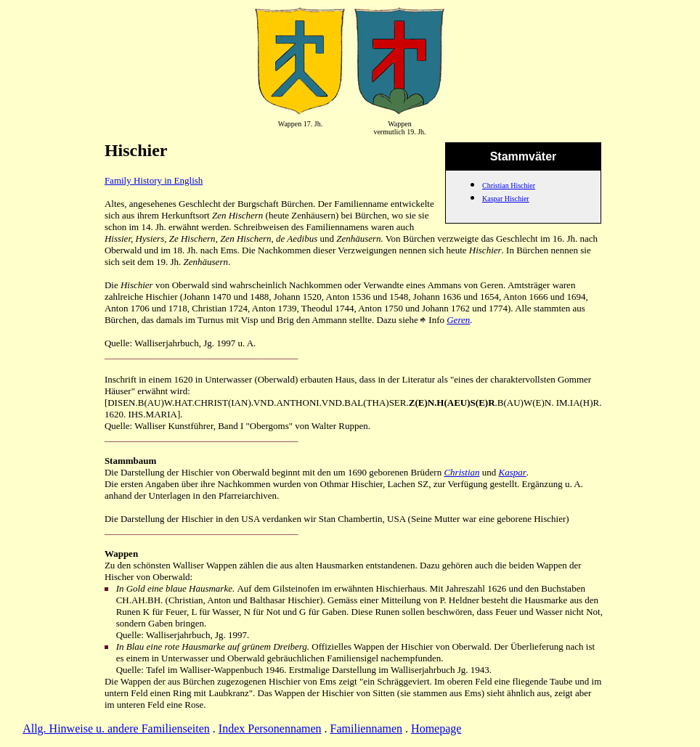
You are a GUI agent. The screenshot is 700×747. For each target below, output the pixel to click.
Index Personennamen (270, 728)
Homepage (436, 728)
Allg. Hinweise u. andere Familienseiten (116, 728)
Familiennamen (367, 728)
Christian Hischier (509, 185)
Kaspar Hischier (506, 199)
